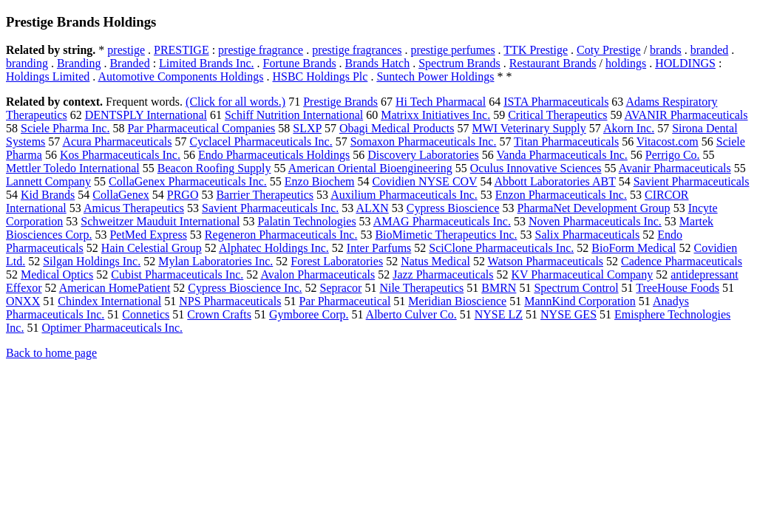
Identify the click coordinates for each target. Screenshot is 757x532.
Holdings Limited (48, 76)
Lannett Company (48, 181)
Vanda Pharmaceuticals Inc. (562, 155)
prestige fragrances (357, 50)
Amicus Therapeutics (134, 208)
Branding (79, 63)
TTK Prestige (536, 50)
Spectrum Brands (459, 63)
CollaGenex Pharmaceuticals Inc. (188, 181)
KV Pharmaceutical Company (583, 274)
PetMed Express (148, 235)
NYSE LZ (499, 314)
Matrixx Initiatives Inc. (435, 115)
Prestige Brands (340, 102)
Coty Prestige (609, 50)
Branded (129, 63)
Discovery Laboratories (423, 155)
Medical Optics (57, 274)
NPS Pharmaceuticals (230, 301)
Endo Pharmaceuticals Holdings (274, 155)
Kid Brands (48, 195)
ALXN (372, 208)
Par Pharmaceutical (344, 301)
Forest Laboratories (337, 261)
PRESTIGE (181, 50)
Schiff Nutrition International (294, 115)
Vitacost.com (668, 141)
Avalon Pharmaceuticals (318, 274)
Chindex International (109, 301)
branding (27, 63)
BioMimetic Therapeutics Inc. (446, 235)
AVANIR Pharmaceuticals (686, 115)
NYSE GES (568, 314)
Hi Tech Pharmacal (441, 102)
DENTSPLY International (146, 115)
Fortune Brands (300, 63)
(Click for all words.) (235, 102)
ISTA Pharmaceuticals (556, 102)
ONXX (23, 301)
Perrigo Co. (673, 155)
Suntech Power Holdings (435, 76)
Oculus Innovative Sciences (536, 168)
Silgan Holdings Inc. (92, 261)
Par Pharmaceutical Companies (201, 128)
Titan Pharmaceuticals (566, 141)
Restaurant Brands (553, 63)
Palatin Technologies (306, 221)
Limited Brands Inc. (206, 63)
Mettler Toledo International (73, 168)
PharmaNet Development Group (594, 208)
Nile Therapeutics (421, 288)
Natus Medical (435, 261)
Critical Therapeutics (557, 115)
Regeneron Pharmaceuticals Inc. (281, 235)
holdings (626, 63)
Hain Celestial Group (152, 248)
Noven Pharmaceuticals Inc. (595, 221)
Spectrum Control (576, 288)
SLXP (307, 128)
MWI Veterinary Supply (529, 128)
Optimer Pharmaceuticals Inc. (112, 328)
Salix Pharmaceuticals (588, 235)
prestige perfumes (452, 50)
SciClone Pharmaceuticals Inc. (501, 248)
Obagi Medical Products (397, 128)
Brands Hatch (378, 63)
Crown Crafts (219, 314)
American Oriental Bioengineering (370, 168)
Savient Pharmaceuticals (692, 181)
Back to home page (51, 353)
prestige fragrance (261, 50)
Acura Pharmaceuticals (117, 141)
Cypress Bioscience (453, 208)
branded (710, 50)
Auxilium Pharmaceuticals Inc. (404, 195)
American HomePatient (115, 288)
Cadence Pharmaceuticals (682, 261)
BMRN (499, 288)
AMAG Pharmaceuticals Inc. (442, 221)
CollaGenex (120, 195)
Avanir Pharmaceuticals (675, 168)
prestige (126, 50)
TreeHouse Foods (678, 288)
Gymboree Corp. (309, 314)
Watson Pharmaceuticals (546, 261)
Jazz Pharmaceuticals (443, 274)
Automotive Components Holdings (180, 76)
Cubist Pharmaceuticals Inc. (177, 274)
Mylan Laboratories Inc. (215, 261)
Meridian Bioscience (457, 301)
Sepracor (341, 288)
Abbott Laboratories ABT (555, 181)
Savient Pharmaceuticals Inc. (270, 208)
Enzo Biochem (320, 181)
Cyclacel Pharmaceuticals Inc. (261, 141)
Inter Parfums (379, 248)
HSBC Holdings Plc (320, 76)
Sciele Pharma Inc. (65, 128)
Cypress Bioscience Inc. (245, 288)
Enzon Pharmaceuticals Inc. (561, 195)
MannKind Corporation (580, 301)
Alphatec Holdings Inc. (274, 248)
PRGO (183, 195)
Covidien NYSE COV (424, 181)
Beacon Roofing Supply (214, 168)
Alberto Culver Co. (411, 314)
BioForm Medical (634, 248)
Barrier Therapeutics (265, 195)
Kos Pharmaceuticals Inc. (120, 155)
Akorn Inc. (629, 128)
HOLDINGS (685, 63)
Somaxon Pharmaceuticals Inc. (424, 141)
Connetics (146, 314)
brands (666, 50)
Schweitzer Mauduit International (160, 221)
